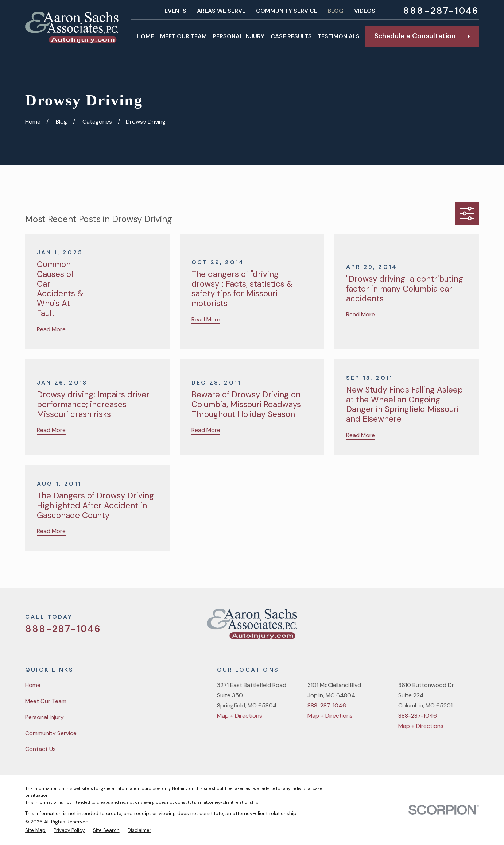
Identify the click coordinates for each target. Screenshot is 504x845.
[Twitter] (419, 627)
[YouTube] (456, 627)
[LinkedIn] (475, 627)
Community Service (287, 11)
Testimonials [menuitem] (339, 36)
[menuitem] (35, 830)
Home (33, 685)
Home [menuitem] (145, 36)
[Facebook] (438, 627)
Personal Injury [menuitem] (239, 36)
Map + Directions (240, 716)
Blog (336, 11)
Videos (365, 11)
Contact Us (40, 749)
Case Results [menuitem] (291, 36)
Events (175, 11)
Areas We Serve (221, 11)
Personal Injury (44, 717)
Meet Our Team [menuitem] (183, 36)
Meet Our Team (46, 701)
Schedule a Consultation (422, 36)
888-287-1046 (441, 11)
